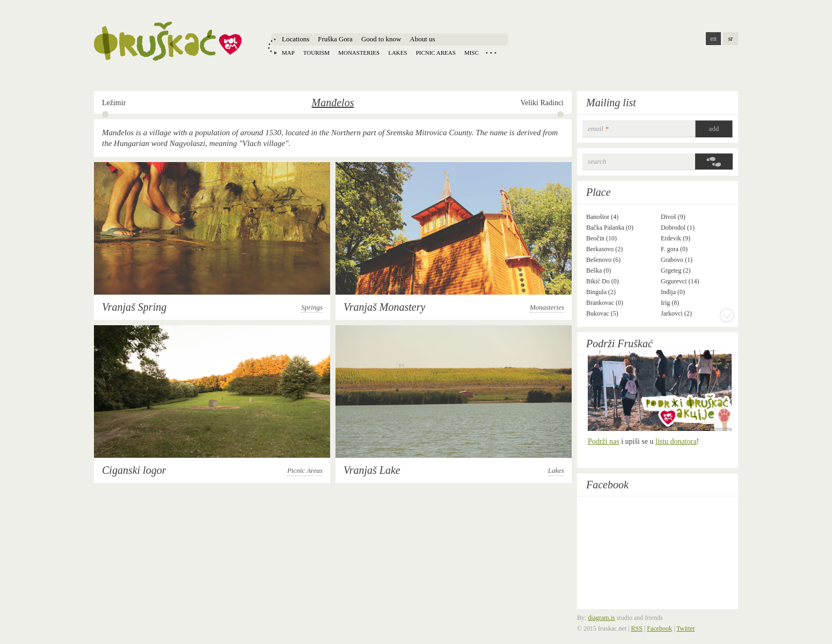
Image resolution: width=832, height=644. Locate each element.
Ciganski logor (134, 470)
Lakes (397, 53)
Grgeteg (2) (676, 270)
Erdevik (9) (676, 238)
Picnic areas (436, 53)
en (713, 39)
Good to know (381, 39)
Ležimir (114, 103)
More (727, 315)
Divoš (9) (673, 217)
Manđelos (333, 103)
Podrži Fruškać (619, 343)
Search (597, 161)
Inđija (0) (673, 292)
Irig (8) (670, 303)
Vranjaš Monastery (384, 307)
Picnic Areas (305, 470)
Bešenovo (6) (603, 260)
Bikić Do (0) (603, 281)
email (598, 129)
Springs (312, 307)
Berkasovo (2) (604, 249)
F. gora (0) (674, 249)
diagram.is (601, 618)
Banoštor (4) (602, 217)
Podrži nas (604, 441)
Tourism (316, 53)
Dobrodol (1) (678, 228)
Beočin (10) (601, 238)
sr (731, 39)
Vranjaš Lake (372, 470)
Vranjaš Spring (134, 307)
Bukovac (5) (602, 313)
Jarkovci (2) (676, 313)
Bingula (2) (601, 292)
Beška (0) (599, 270)
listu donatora (676, 441)
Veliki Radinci (542, 103)
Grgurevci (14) (680, 281)
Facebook (607, 485)
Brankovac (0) (605, 303)
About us (422, 39)
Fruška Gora (335, 39)
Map (288, 53)
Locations (295, 39)
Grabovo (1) (677, 260)
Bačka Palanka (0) (610, 228)
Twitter (685, 628)
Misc (472, 53)
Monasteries (359, 53)
